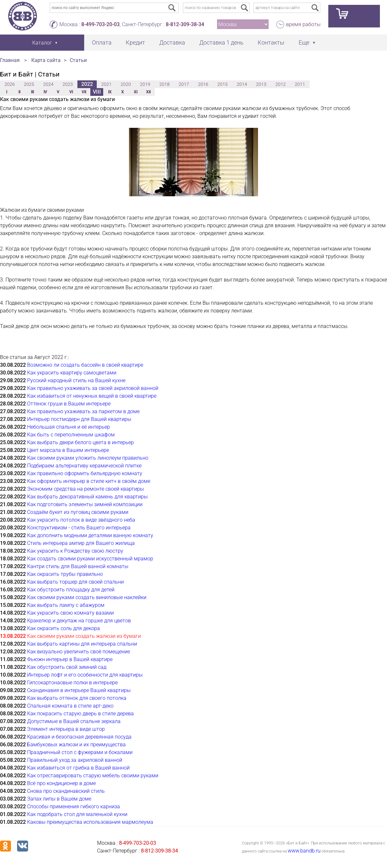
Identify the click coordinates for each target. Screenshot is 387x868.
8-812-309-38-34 (185, 24)
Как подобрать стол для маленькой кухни (77, 814)
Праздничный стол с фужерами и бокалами (80, 752)
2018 (164, 84)
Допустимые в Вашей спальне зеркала (74, 721)
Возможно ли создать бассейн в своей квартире (85, 365)
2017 (184, 84)
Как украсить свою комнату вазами (70, 613)
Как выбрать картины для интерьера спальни (82, 644)
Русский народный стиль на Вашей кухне (76, 380)
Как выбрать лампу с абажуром (66, 605)
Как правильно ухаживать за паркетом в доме (83, 411)
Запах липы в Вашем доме (59, 799)
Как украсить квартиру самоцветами (72, 373)
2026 (10, 84)
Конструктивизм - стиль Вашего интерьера (79, 528)
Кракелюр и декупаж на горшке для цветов (79, 621)
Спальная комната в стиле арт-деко (70, 706)
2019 (145, 84)
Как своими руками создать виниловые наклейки (87, 597)
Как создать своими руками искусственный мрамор (90, 559)
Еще (304, 42)
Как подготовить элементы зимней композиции (85, 504)
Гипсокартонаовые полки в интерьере (72, 683)
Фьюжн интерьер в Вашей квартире (70, 659)
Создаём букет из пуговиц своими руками (78, 512)
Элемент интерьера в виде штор (66, 729)
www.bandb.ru (304, 851)
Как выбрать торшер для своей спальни (75, 582)
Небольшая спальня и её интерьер (69, 427)
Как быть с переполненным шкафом (71, 435)
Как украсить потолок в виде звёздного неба (81, 520)
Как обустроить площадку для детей (71, 590)
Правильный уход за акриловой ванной (75, 760)
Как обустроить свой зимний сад (67, 667)
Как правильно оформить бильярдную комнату (85, 473)
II (19, 92)
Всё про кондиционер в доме (61, 783)
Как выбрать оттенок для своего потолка (77, 698)
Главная (10, 60)
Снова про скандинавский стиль (66, 791)
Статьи (78, 60)
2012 (281, 84)
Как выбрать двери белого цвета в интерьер (80, 442)
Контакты (271, 42)
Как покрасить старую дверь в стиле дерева (80, 714)
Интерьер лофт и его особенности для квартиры (85, 675)
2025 (29, 84)
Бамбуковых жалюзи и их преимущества (76, 745)
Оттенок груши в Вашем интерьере (69, 404)
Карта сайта (46, 60)
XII (148, 92)
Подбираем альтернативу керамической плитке (84, 466)
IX (110, 92)
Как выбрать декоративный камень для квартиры (87, 497)
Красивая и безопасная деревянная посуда (79, 737)
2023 (68, 84)
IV (45, 92)
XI (136, 92)
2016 (203, 84)
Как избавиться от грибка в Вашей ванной (78, 768)
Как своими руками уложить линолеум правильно (88, 458)
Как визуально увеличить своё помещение (79, 652)
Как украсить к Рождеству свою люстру (75, 551)
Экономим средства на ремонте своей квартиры (85, 489)
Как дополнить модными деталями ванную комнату (90, 535)
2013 (261, 84)
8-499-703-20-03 (100, 24)
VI (71, 92)
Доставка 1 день (221, 42)
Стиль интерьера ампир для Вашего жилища (81, 543)
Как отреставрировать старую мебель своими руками (93, 776)
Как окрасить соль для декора (64, 628)
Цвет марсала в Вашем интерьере (68, 450)
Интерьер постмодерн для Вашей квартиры (79, 419)
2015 (223, 84)
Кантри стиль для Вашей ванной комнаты (78, 566)
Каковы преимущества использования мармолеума (90, 822)
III (32, 92)
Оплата (102, 42)
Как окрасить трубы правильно (65, 574)
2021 (106, 84)
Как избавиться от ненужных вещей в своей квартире (92, 396)
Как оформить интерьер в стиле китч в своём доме (89, 481)
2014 (242, 84)
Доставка (172, 42)
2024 (48, 84)
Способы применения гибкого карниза (74, 807)
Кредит (135, 42)
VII (84, 92)
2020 (126, 84)
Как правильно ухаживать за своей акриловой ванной (93, 388)
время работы (303, 24)
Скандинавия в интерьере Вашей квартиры (79, 690)
